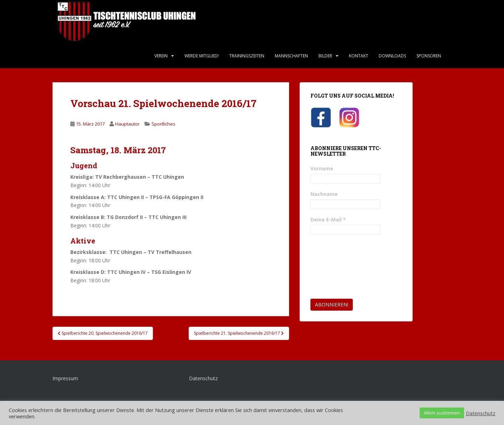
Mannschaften (291, 56)
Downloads (392, 56)
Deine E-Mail (328, 219)
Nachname (324, 194)
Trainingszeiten (247, 56)
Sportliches (163, 124)
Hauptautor (127, 124)
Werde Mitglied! (202, 56)
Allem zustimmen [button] (442, 413)
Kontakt (359, 56)
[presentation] (339, 267)
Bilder (325, 56)
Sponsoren (429, 56)
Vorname (322, 168)
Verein (161, 56)
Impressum (65, 378)
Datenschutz (203, 378)
